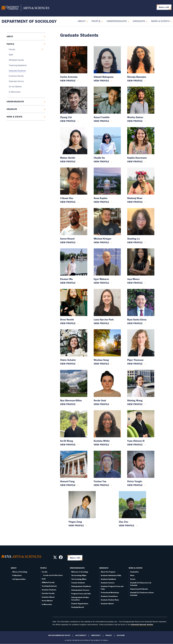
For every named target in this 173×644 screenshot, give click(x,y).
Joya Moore (133, 279)
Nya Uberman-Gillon (71, 400)
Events (133, 579)
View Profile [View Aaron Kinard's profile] (68, 242)
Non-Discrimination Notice (59, 635)
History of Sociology (20, 572)
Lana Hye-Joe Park (104, 320)
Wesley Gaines (135, 117)
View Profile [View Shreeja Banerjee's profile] (135, 81)
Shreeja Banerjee (137, 77)
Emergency (96, 635)
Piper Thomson (135, 360)
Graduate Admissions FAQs (111, 575)
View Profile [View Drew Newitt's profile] (68, 323)
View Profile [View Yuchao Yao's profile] (101, 485)
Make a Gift (164, 7)
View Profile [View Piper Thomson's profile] (135, 364)
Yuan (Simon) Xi (136, 441)
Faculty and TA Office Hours (53, 575)
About (82, 21)
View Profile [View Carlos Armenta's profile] (68, 81)
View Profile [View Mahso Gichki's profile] (68, 161)
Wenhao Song (101, 360)
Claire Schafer (68, 360)
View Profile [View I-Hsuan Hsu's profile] (68, 202)
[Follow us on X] (55, 558)
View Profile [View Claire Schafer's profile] (68, 364)
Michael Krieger (103, 239)
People (96, 21)
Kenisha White (102, 441)
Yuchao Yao (100, 481)
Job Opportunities (19, 579)
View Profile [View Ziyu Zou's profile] (126, 525)
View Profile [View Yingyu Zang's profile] (76, 525)
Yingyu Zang (75, 522)
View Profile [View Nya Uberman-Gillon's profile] (68, 404)
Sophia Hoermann (137, 158)
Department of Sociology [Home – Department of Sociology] (29, 21)
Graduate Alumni (16, 81)
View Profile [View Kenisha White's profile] (101, 445)
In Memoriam (15, 92)
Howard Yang (67, 481)
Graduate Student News (110, 600)
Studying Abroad (78, 607)
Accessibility (81, 635)
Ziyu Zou (123, 522)
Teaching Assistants (18, 65)
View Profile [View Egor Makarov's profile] (101, 283)
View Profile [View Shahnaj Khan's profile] (135, 202)
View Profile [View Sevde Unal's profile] (101, 404)
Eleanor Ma (66, 279)
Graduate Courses (108, 583)
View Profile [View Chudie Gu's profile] (101, 161)
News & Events (160, 21)
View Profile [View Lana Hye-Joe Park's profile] (101, 323)
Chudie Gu (99, 158)
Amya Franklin (102, 117)
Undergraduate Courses (80, 590)
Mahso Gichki (68, 158)
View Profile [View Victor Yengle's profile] (135, 485)
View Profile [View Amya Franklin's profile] (101, 121)
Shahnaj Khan (135, 198)
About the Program (108, 572)
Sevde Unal (100, 400)
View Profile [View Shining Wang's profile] (135, 404)
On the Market (15, 86)
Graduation (134, 572)
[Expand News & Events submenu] (171, 21)
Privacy (109, 635)
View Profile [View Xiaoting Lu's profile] (135, 242)
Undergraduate (117, 21)
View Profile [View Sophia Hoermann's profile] (135, 161)
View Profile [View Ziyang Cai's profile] (68, 121)
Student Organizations (80, 604)
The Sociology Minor (79, 579)
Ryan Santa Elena (137, 320)
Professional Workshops (110, 593)
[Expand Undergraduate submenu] (128, 21)
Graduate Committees (109, 596)
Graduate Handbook (108, 579)
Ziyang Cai (66, 117)
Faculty (12, 49)
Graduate (139, 21)
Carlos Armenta (69, 77)
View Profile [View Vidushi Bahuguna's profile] (101, 81)
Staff (11, 55)
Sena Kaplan (101, 198)
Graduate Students (17, 71)
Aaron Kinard (67, 239)
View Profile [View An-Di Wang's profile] (68, 445)
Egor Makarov (101, 279)
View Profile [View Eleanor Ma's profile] (68, 283)
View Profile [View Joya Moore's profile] (135, 283)
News (132, 575)
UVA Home (121, 635)
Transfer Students (78, 583)
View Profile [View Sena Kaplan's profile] (101, 202)
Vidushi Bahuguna (104, 77)
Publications (17, 575)
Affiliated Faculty (16, 60)
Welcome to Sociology (80, 572)
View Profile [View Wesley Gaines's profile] (135, 121)
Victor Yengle (135, 481)
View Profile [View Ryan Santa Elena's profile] (135, 323)
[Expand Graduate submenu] (146, 21)
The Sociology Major (79, 575)
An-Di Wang (67, 441)
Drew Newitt (67, 320)
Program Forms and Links (81, 594)
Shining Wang (135, 400)
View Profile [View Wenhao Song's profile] (101, 364)
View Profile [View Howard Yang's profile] (68, 485)
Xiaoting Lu (133, 239)
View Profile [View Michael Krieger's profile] (101, 242)
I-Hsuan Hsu (67, 198)
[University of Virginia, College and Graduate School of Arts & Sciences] (25, 8)
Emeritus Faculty (16, 76)
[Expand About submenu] (86, 21)
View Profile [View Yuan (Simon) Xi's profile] (135, 445)
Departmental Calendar (139, 589)
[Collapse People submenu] (101, 21)
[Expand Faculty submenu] (42, 49)
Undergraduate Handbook (81, 586)
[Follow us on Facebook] (61, 558)
